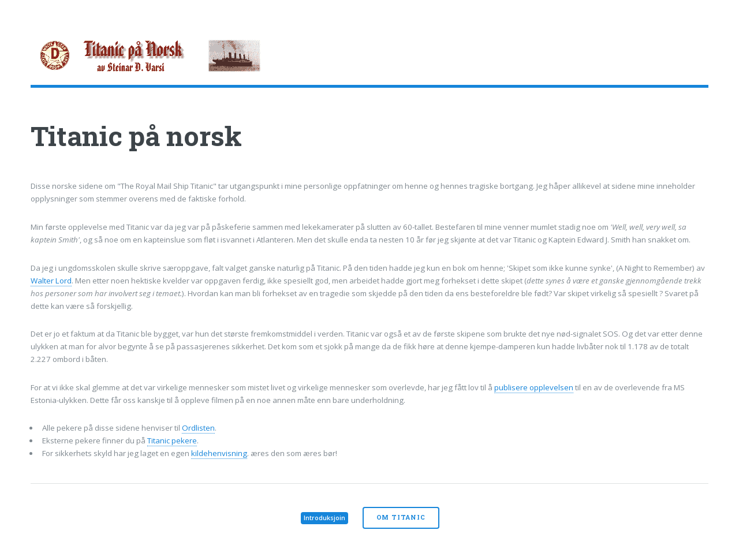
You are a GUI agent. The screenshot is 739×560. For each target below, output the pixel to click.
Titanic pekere (172, 440)
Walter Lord (51, 281)
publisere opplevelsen (534, 387)
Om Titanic (401, 517)
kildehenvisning (219, 453)
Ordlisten (198, 428)
